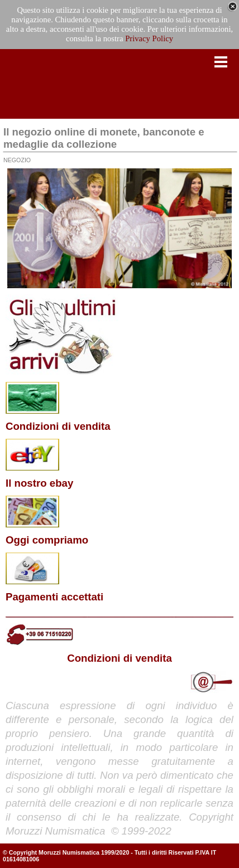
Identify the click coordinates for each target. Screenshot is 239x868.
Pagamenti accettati (54, 597)
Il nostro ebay (39, 483)
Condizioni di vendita (58, 426)
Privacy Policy (149, 38)
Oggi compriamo (47, 540)
